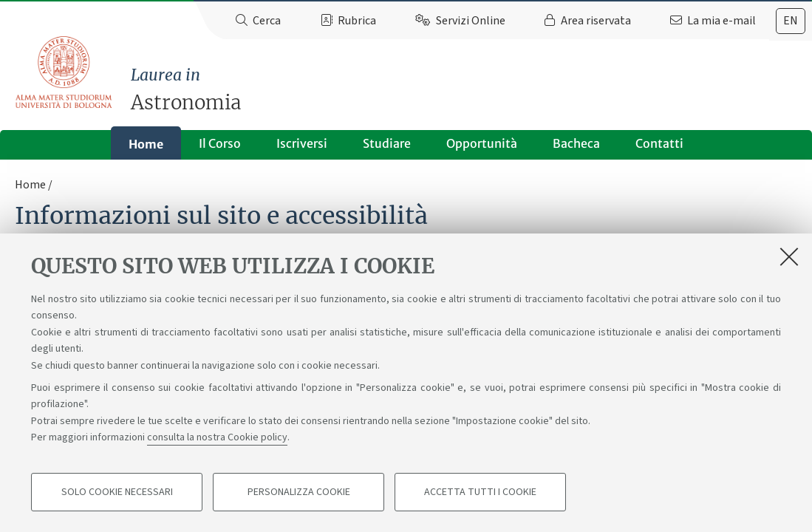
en (791, 21)
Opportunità (482, 143)
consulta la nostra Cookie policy (217, 437)
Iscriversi (302, 143)
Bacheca (576, 143)
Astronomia (471, 89)
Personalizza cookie (299, 492)
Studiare (387, 143)
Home (146, 144)
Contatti (659, 143)
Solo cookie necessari (117, 492)
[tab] (791, 21)
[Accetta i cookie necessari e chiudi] (789, 256)
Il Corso (220, 143)
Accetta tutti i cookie (480, 492)
